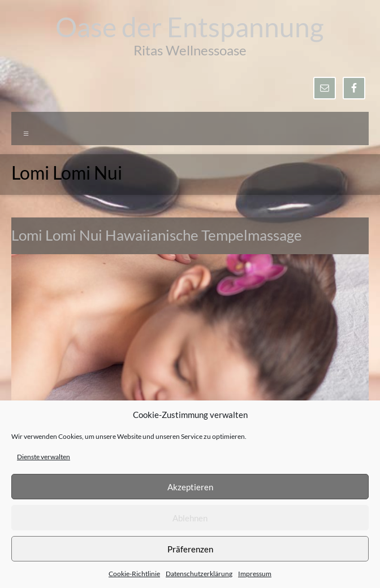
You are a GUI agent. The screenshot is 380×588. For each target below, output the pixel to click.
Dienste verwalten (44, 457)
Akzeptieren (190, 487)
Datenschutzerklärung (199, 574)
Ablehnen (190, 518)
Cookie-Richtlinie (134, 574)
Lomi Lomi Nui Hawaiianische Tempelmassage (157, 235)
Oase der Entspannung (190, 27)
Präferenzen (190, 549)
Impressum (255, 574)
